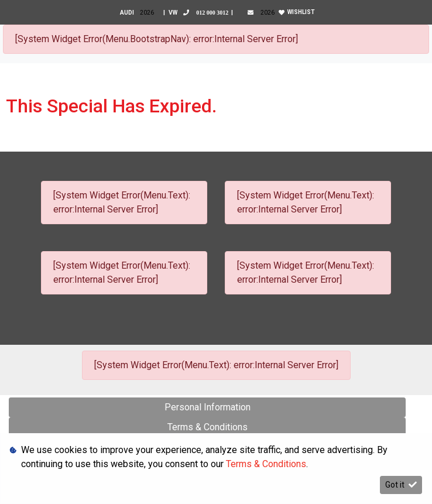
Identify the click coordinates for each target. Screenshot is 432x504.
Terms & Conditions (208, 427)
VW (200, 13)
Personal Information (208, 407)
